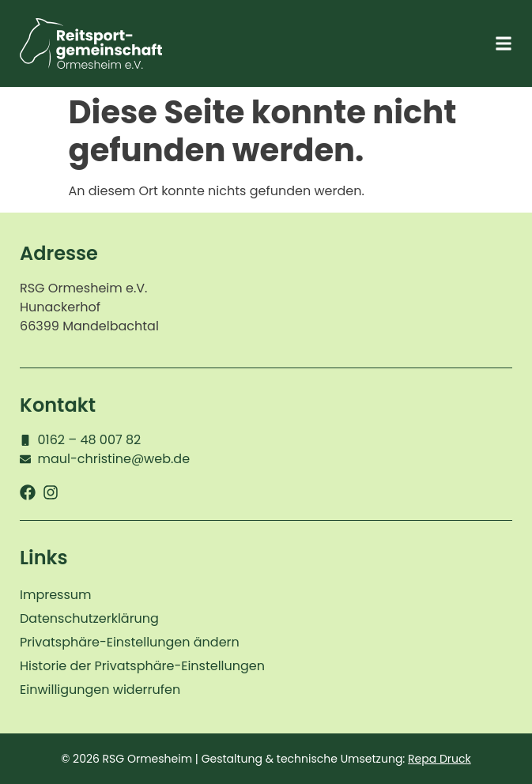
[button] (503, 44)
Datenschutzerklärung (89, 618)
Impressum (56, 595)
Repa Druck (440, 759)
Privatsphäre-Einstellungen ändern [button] (130, 642)
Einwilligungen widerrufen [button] (100, 690)
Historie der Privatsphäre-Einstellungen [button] (142, 666)
